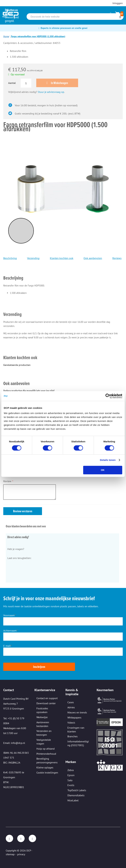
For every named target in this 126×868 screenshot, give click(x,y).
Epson (71, 775)
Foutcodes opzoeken (42, 710)
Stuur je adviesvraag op (51, 92)
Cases (71, 702)
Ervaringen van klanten (76, 730)
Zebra (71, 770)
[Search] (120, 17)
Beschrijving (10, 259)
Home (6, 36)
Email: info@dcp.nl (14, 743)
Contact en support (47, 698)
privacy (21, 854)
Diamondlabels (76, 795)
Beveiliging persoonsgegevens (47, 760)
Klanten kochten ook (62, 259)
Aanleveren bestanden (43, 724)
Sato (70, 780)
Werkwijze (42, 717)
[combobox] (75, 17)
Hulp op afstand (46, 749)
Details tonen (108, 460)
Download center (46, 703)
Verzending (33, 259)
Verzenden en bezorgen (44, 733)
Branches (73, 736)
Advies (71, 707)
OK (103, 470)
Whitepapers (74, 717)
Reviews (117, 259)
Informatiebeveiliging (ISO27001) (78, 743)
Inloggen (118, 3)
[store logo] (11, 14)
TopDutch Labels (77, 790)
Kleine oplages (45, 767)
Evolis (71, 785)
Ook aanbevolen (93, 259)
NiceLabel (73, 800)
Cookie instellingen (47, 773)
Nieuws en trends (77, 712)
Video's (71, 723)
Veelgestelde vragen (44, 742)
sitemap (10, 854)
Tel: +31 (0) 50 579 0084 (14, 721)
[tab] (62, 274)
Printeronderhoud (46, 754)
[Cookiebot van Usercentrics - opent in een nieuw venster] (108, 396)
